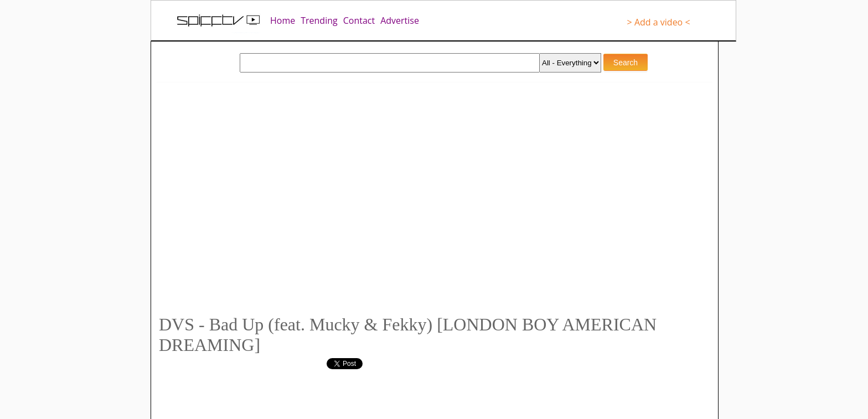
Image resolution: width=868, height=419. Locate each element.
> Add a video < (659, 22)
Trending (319, 20)
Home (283, 20)
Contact (359, 20)
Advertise (400, 20)
